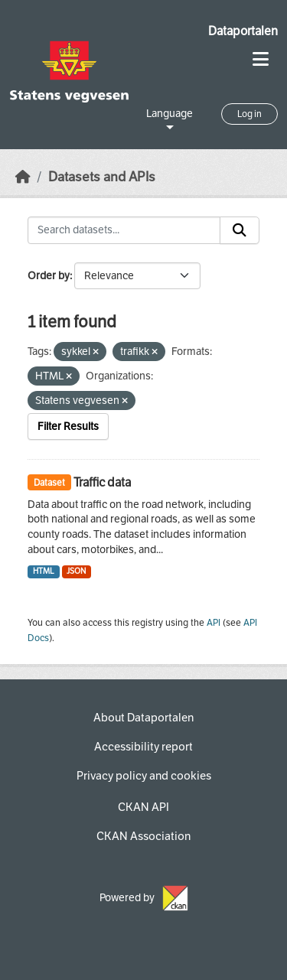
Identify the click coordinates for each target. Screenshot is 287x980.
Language (170, 114)
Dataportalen (243, 31)
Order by (49, 276)
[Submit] (240, 230)
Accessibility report (143, 747)
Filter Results (68, 427)
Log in (249, 114)
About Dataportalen (143, 718)
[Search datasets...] (124, 230)
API (214, 623)
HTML (44, 571)
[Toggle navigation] (261, 59)
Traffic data (102, 482)
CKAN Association (143, 836)
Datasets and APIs (102, 177)
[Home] (23, 177)
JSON (76, 571)
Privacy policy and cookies (144, 776)
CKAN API (143, 807)
